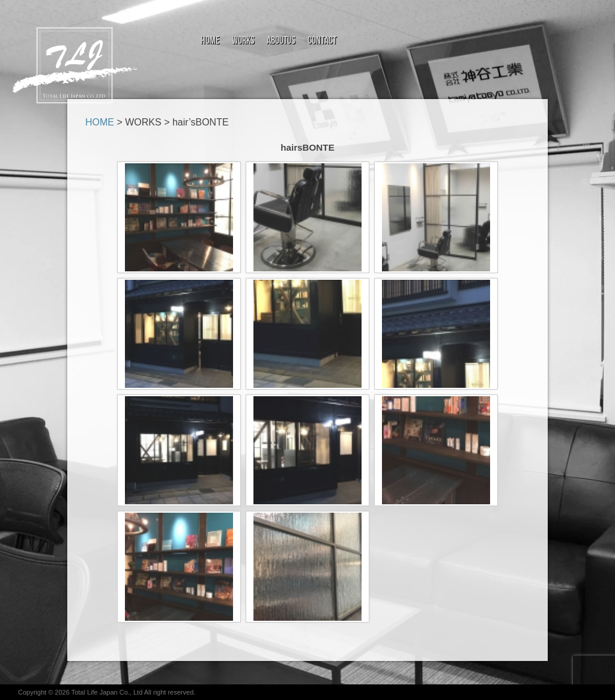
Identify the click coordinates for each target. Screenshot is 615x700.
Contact (322, 41)
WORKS (143, 122)
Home (210, 41)
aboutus (281, 41)
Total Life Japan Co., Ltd (108, 692)
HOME (100, 122)
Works (243, 41)
